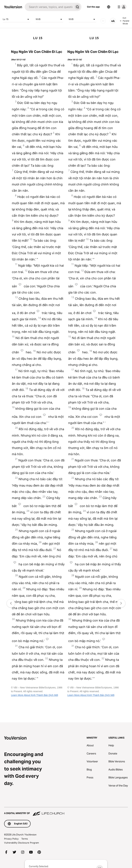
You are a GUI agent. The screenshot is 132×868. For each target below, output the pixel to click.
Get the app (93, 7)
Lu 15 (16, 19)
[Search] (49, 7)
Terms (25, 839)
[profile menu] (121, 7)
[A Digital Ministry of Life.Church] (66, 812)
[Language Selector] (109, 7)
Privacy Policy (11, 839)
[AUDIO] (103, 21)
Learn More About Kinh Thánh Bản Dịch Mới (35, 695)
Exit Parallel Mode (125, 21)
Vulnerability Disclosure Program (21, 843)
